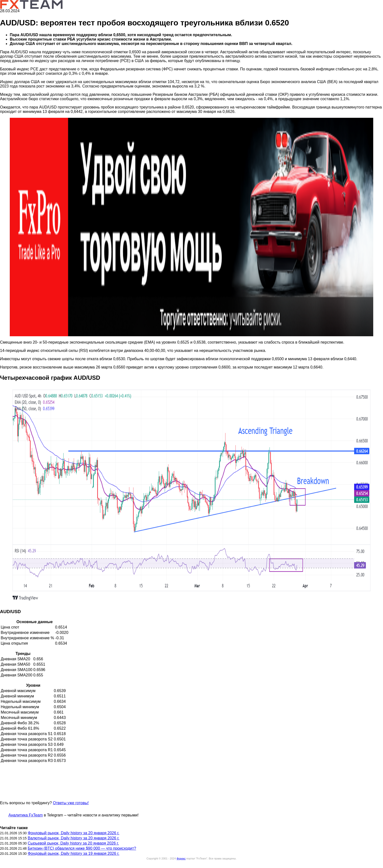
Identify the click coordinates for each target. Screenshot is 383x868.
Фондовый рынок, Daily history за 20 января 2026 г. (73, 833)
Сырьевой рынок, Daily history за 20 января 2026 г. (73, 843)
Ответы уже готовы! (71, 803)
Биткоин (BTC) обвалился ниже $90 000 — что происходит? (82, 848)
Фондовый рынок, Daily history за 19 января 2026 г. (73, 853)
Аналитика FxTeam (26, 815)
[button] (191, 227)
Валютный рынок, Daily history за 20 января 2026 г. (73, 838)
